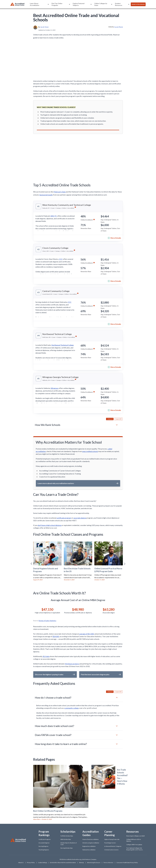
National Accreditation (89, 850)
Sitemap (81, 863)
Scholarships (68, 832)
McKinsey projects (72, 664)
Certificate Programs (45, 839)
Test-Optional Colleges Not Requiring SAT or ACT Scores (135, 849)
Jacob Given (45, 27)
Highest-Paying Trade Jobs (112, 839)
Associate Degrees (44, 843)
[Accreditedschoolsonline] (17, 4)
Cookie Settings (43, 863)
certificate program (64, 518)
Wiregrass (55, 388)
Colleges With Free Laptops (134, 845)
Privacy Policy (31, 863)
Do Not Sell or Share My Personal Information (63, 863)
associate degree (80, 518)
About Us (21, 863)
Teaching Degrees (44, 850)
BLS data (46, 656)
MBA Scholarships (66, 839)
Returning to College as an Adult (135, 836)
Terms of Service (108, 863)
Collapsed (110, 419)
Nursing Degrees (43, 846)
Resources (132, 832)
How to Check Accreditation (91, 839)
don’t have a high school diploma (50, 525)
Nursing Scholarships (67, 848)
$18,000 (56, 636)
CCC (61, 259)
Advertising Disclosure (94, 863)
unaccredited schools (90, 451)
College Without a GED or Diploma (134, 840)
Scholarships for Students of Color (69, 844)
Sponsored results (46, 195)
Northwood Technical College (63, 345)
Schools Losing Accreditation (91, 843)
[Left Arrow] (31, 564)
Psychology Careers (110, 843)
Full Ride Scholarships (67, 836)
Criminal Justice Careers (111, 850)
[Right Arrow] (125, 564)
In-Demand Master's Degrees (113, 846)
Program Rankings (44, 833)
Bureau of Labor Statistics (47, 621)
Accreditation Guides (91, 833)
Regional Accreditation (89, 846)
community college (72, 708)
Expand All (118, 419)
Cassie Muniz (118, 27)
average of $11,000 (87, 634)
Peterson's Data (60, 192)
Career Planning (110, 833)
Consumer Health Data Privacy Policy (127, 863)
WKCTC (54, 216)
